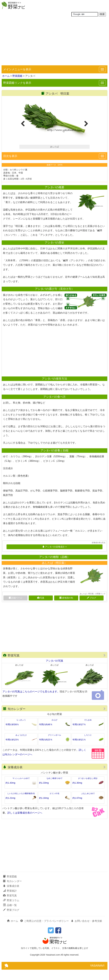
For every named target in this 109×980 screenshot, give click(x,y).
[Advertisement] (55, 42)
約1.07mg (77, 808)
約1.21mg (10, 808)
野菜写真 (11, 666)
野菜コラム (11, 911)
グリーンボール (55, 745)
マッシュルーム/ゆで (21, 789)
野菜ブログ (11, 920)
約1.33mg (44, 793)
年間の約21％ (79, 750)
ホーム (6, 76)
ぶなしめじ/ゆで (88, 804)
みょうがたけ (21, 745)
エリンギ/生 (54, 804)
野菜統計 (10, 901)
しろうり (88, 745)
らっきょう (21, 730)
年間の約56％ (12, 735)
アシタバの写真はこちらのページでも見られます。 (31, 702)
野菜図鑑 (17, 76)
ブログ (92, 608)
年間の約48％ (46, 735)
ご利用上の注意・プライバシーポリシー (45, 931)
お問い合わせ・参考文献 (86, 931)
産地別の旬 (66, 608)
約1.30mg (77, 793)
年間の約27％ (79, 735)
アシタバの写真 (55, 671)
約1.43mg (10, 793)
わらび (55, 730)
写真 (41, 608)
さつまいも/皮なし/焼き (88, 789)
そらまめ (88, 730)
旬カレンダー (14, 719)
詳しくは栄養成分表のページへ (25, 823)
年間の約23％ (12, 750)
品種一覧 (10, 915)
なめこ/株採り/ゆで (55, 789)
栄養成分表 (13, 778)
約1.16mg (44, 808)
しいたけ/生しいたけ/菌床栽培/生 (21, 804)
